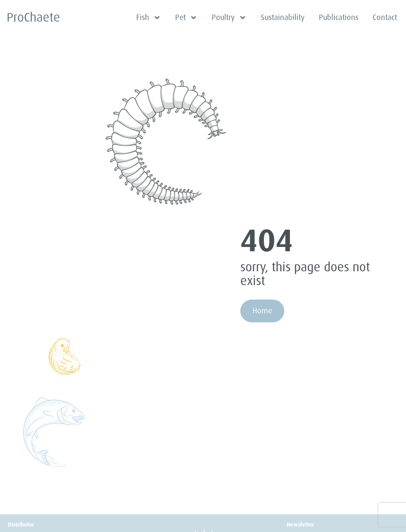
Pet (186, 18)
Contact (385, 17)
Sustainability (283, 17)
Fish (149, 18)
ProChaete (33, 17)
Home (262, 311)
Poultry (229, 18)
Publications (339, 17)
